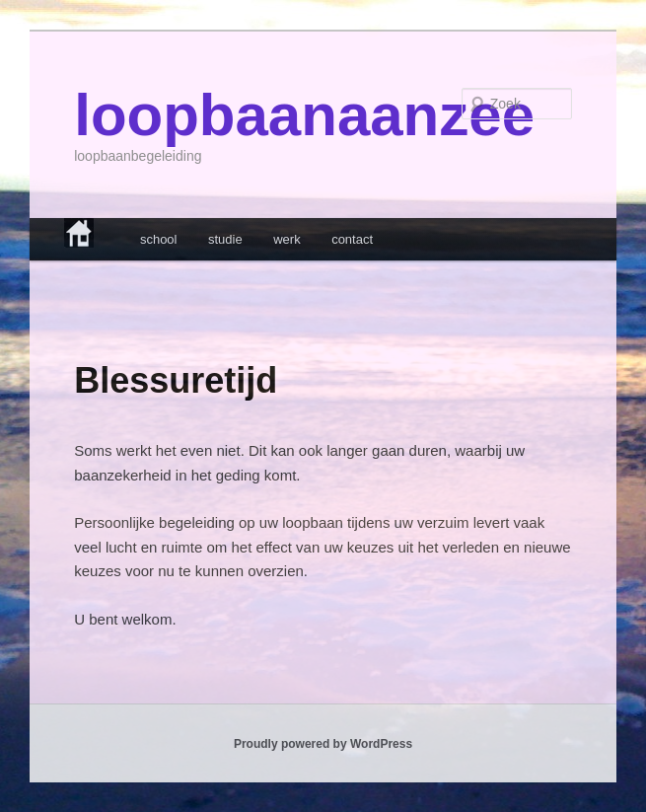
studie (225, 239)
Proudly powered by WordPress (323, 744)
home (95, 233)
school (159, 239)
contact (352, 239)
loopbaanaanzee (304, 115)
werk (287, 239)
